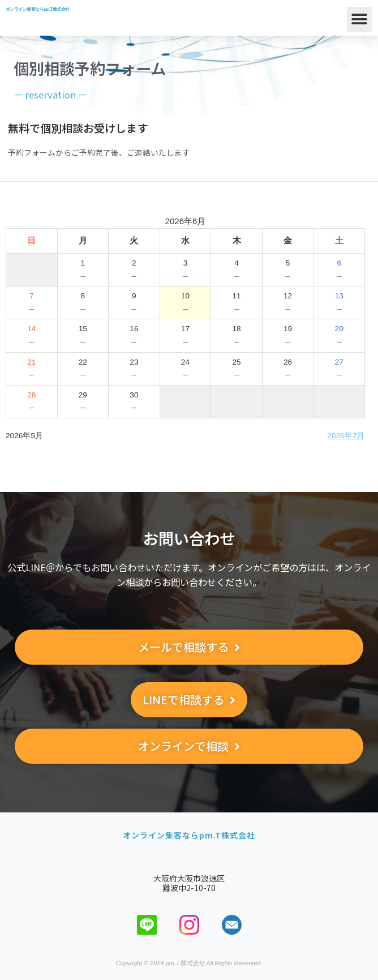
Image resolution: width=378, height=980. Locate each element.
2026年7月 (346, 436)
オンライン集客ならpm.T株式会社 (37, 9)
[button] (360, 20)
